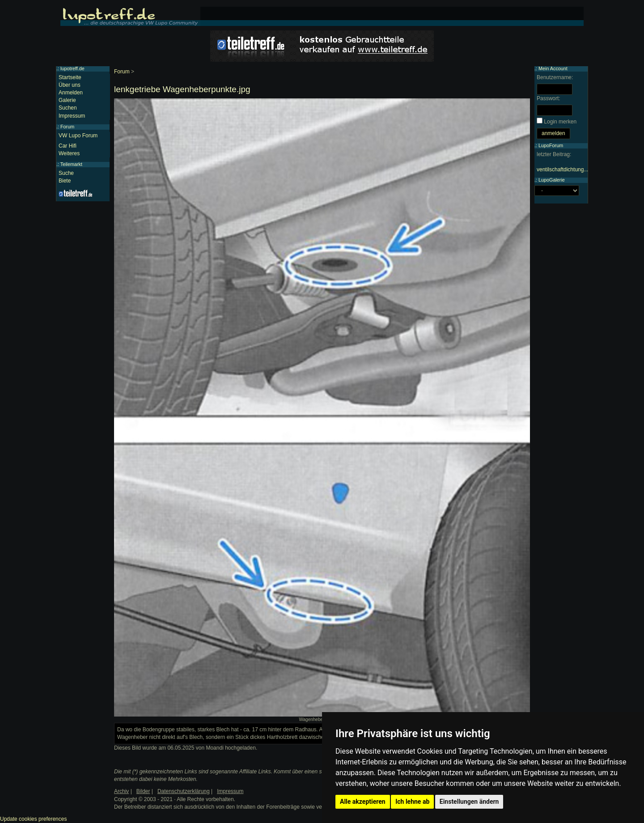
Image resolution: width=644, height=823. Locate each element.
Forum (122, 72)
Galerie (67, 100)
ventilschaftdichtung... (562, 170)
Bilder (143, 791)
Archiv (121, 791)
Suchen (68, 108)
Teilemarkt (71, 164)
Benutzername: (555, 77)
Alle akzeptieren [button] (363, 802)
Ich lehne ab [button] (412, 802)
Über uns (70, 85)
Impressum (72, 116)
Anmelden (71, 93)
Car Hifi (68, 146)
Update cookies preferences (33, 819)
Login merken (560, 122)
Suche (66, 173)
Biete (65, 181)
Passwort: (549, 98)
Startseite (70, 77)
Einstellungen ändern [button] (469, 802)
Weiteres (69, 153)
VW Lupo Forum (78, 136)
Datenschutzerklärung (184, 791)
